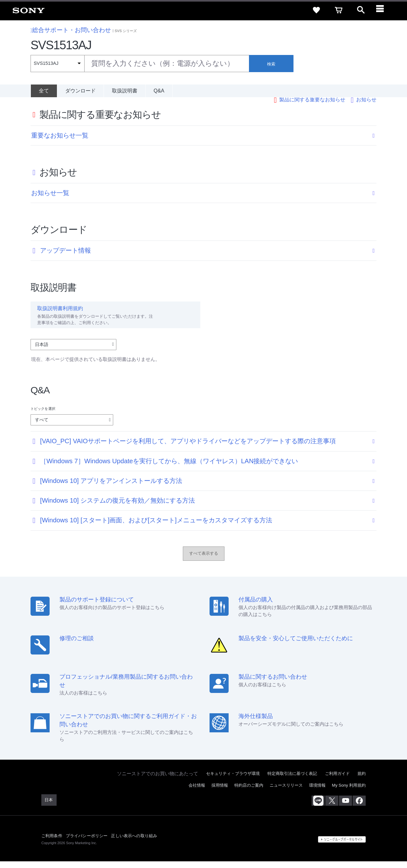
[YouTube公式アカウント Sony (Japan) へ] (345, 808)
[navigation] (383, 10)
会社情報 (197, 792)
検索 (271, 64)
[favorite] (316, 10)
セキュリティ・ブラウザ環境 (233, 780)
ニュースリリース (286, 792)
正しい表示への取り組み (134, 842)
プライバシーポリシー (87, 842)
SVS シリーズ (126, 31)
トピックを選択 (43, 416)
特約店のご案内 (249, 792)
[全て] (44, 91)
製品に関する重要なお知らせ (312, 106)
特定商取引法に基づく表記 (292, 780)
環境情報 (317, 792)
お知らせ (366, 106)
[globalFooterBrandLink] (342, 846)
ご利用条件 (52, 842)
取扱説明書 (125, 91)
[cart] (339, 10)
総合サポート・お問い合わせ (71, 30)
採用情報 (220, 792)
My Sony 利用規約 (349, 792)
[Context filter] (57, 64)
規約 (362, 780)
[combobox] (140, 64)
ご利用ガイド (337, 780)
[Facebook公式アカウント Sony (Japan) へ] (359, 808)
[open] (361, 10)
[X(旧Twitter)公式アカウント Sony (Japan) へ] (332, 808)
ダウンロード (80, 91)
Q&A (159, 91)
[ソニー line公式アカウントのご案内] (318, 808)
